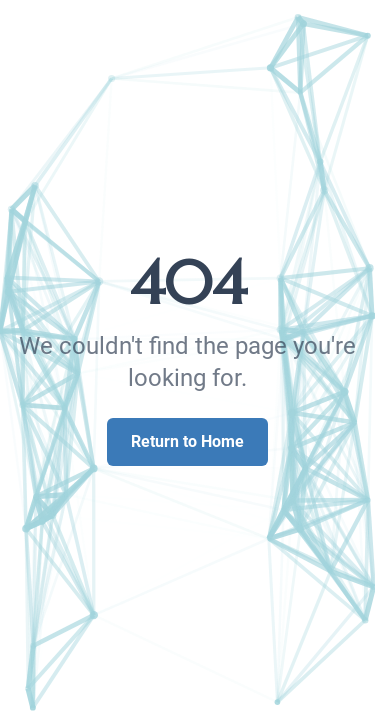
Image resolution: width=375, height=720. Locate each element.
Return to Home (187, 441)
